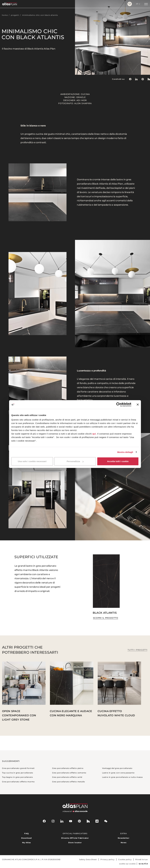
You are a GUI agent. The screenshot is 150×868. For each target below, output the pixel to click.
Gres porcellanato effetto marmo (18, 782)
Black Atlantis (105, 613)
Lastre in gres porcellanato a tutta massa (122, 777)
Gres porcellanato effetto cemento (69, 773)
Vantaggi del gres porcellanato (117, 768)
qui (94, 434)
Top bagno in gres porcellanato (17, 777)
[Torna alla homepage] (63, 4)
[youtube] (71, 821)
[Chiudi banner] (138, 404)
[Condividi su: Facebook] (130, 79)
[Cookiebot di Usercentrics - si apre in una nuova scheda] (118, 404)
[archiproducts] (97, 821)
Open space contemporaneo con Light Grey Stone (19, 715)
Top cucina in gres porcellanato (18, 773)
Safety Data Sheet (88, 859)
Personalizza (75, 461)
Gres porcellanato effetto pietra (68, 768)
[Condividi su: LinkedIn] (136, 79)
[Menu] (146, 4)
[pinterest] (79, 821)
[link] (143, 79)
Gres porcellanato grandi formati (18, 768)
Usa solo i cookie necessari (32, 461)
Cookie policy (125, 859)
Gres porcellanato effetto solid (67, 777)
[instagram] (53, 821)
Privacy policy (107, 859)
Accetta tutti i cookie (118, 461)
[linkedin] (62, 821)
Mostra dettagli (125, 452)
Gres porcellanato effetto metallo (69, 782)
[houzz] (88, 821)
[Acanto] (143, 864)
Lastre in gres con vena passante (118, 773)
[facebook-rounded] (44, 821)
